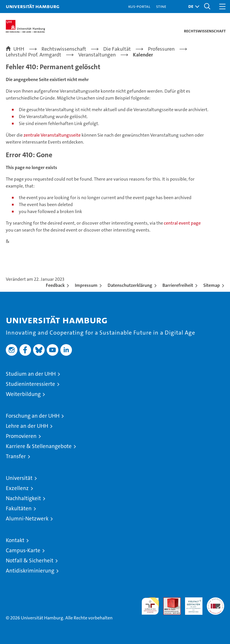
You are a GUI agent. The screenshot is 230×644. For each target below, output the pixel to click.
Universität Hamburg (33, 6)
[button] (192, 7)
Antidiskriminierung (30, 571)
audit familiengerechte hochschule (150, 606)
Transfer (16, 456)
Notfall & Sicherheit (30, 560)
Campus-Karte (23, 550)
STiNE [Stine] (161, 6)
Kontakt (15, 540)
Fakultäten (19, 508)
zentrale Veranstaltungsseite (52, 135)
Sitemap (212, 285)
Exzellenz (17, 488)
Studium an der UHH (31, 374)
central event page (182, 223)
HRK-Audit (191, 603)
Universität (19, 478)
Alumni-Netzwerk (27, 519)
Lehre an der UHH (27, 426)
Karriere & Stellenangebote (39, 446)
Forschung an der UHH (33, 416)
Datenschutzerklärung (130, 285)
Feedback (55, 285)
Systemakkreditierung (215, 600)
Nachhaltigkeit (23, 498)
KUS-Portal (139, 6)
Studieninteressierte (30, 384)
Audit (169, 600)
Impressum (86, 285)
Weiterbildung (23, 394)
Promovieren (21, 436)
